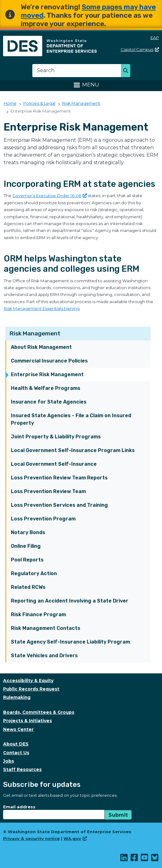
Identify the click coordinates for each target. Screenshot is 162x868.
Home (10, 103)
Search (127, 71)
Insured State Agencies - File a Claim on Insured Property (71, 419)
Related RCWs (28, 587)
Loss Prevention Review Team (48, 491)
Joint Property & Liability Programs (56, 437)
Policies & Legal (39, 103)
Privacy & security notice (31, 838)
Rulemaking (17, 697)
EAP (155, 38)
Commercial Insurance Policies (49, 361)
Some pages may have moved (88, 11)
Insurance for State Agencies (49, 402)
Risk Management (35, 333)
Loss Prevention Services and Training (59, 505)
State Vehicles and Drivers (44, 656)
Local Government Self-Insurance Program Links (73, 450)
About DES (16, 744)
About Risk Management (41, 347)
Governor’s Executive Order (50, 196)
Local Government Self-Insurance (54, 464)
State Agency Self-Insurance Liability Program (70, 642)
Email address (19, 807)
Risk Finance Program (38, 614)
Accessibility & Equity (28, 681)
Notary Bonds (28, 532)
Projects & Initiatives (28, 721)
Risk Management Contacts (46, 628)
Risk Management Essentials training (42, 308)
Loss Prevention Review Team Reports (59, 478)
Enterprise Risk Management (47, 374)
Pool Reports (27, 560)
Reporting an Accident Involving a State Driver (70, 601)
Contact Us (16, 753)
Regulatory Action (34, 573)
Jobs (9, 761)
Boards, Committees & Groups (39, 712)
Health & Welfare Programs (46, 388)
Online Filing (26, 546)
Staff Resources (22, 769)
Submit (118, 815)
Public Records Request (31, 689)
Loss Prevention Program (43, 519)
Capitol (140, 49)
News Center (18, 729)
